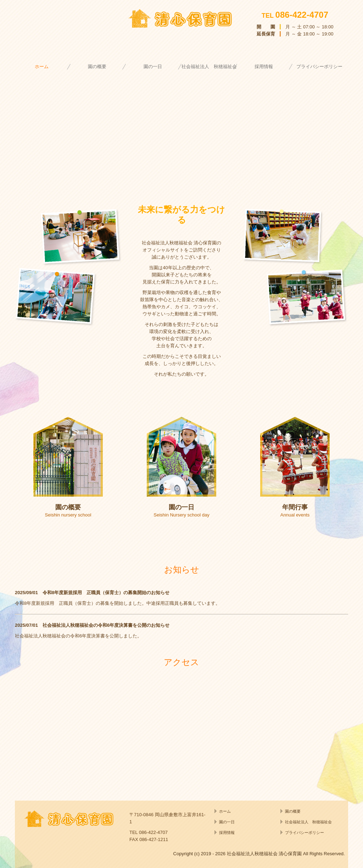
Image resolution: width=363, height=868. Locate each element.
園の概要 (97, 67)
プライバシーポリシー (319, 67)
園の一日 (153, 67)
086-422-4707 (302, 15)
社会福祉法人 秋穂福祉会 (209, 67)
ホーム (42, 67)
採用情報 (264, 67)
